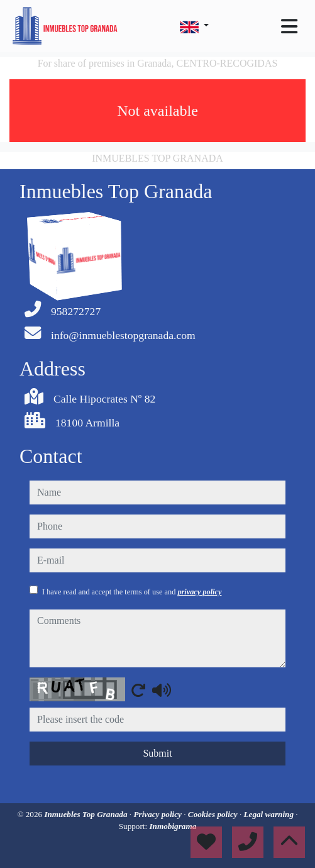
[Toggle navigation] (289, 26)
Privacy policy (158, 814)
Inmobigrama (173, 826)
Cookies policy (214, 814)
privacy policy (199, 592)
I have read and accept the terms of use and (132, 592)
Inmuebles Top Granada (86, 814)
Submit (157, 753)
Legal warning (270, 814)
